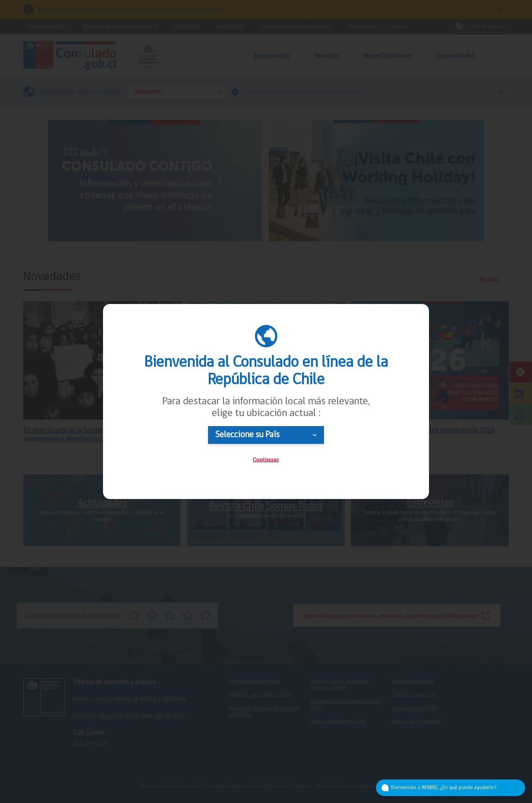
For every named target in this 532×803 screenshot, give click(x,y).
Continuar (266, 459)
